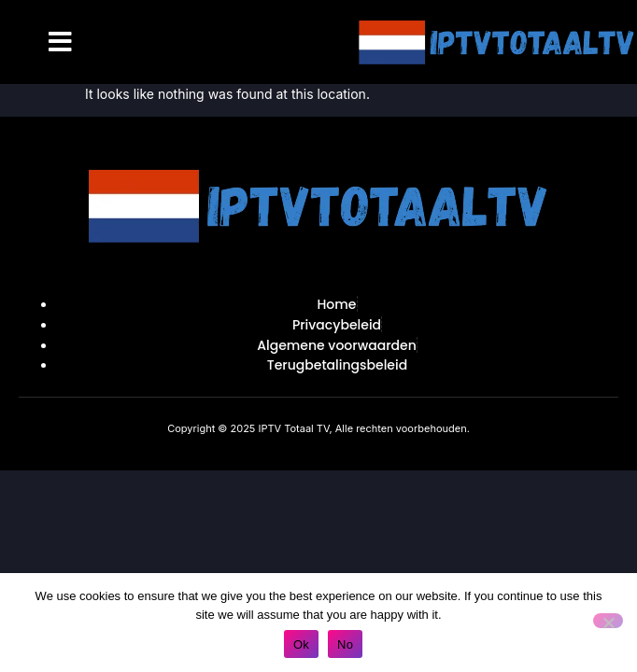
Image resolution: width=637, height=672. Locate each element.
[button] (60, 42)
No (345, 644)
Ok (301, 644)
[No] (608, 621)
